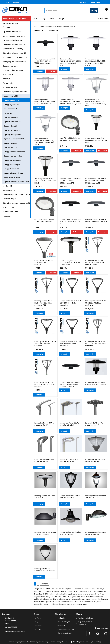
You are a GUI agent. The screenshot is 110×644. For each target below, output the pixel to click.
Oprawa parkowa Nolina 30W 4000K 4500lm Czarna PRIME (45, 181)
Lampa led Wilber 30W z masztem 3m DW (95, 424)
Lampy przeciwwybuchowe (15, 152)
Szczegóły (39, 71)
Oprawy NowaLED (11, 126)
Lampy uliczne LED (11, 96)
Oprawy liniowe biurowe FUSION (16, 182)
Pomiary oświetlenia (85, 618)
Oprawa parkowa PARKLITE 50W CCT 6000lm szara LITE (96, 221)
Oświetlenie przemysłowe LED (16, 92)
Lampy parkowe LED (12, 100)
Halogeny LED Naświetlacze (15, 62)
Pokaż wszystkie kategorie (15, 19)
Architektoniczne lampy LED (15, 57)
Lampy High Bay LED (12, 105)
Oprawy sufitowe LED (12, 32)
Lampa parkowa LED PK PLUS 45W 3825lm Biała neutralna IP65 (94, 262)
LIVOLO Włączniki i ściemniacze (16, 195)
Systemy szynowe (11, 66)
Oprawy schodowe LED (13, 40)
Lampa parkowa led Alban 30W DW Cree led (70, 497)
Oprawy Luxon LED (11, 147)
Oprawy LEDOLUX (11, 143)
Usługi (61, 19)
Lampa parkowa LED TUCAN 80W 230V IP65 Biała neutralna (71, 344)
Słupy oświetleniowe (12, 177)
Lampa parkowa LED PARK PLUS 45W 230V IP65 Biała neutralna (95, 344)
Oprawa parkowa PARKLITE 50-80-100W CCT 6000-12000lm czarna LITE (45, 61)
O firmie (38, 618)
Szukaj (94, 11)
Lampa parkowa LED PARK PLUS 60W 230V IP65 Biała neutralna (45, 384)
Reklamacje (61, 626)
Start (36, 19)
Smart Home (8, 207)
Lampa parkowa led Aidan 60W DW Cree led (45, 497)
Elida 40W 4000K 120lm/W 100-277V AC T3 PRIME (45, 221)
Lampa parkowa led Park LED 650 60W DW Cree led (95, 383)
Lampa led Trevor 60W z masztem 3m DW (69, 424)
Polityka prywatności (64, 633)
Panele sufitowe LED (11, 87)
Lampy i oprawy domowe (14, 36)
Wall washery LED (11, 109)
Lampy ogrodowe (11, 23)
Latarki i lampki (9, 199)
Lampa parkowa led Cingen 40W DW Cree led (45, 533)
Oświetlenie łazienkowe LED (15, 53)
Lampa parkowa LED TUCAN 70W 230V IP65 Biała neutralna (45, 344)
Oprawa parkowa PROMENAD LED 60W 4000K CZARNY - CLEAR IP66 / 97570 (96, 62)
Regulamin (61, 618)
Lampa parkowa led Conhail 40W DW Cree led (45, 570)
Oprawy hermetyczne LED (14, 139)
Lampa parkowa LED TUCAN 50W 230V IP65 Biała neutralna (71, 303)
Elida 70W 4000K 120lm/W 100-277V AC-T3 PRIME (70, 139)
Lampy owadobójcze (12, 165)
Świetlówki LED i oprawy (13, 49)
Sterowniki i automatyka (14, 70)
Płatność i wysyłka (63, 622)
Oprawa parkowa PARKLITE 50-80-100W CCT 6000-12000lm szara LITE (70, 181)
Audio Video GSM (10, 212)
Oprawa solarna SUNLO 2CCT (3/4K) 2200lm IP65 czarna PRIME (70, 262)
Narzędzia (7, 216)
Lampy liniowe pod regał (14, 173)
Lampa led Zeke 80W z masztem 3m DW (69, 460)
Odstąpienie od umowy (65, 629)
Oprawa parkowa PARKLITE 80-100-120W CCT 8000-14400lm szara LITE (96, 181)
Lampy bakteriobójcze (13, 160)
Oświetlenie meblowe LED (14, 45)
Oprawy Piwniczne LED (12, 122)
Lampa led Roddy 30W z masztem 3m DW (44, 424)
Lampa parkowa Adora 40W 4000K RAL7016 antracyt (44, 262)
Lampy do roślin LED (12, 169)
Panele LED (8, 113)
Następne (45, 584)
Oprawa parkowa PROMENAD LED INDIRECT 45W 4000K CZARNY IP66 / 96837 (96, 103)
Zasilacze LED (9, 75)
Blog (43, 19)
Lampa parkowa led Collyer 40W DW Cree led (71, 533)
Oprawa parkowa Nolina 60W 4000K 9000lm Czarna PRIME (96, 140)
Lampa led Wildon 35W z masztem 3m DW (44, 460)
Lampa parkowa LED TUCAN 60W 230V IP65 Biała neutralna (96, 303)
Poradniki (39, 626)
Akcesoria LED (9, 190)
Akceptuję (97, 642)
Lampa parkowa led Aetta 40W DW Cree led (96, 460)
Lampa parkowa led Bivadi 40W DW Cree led (96, 497)
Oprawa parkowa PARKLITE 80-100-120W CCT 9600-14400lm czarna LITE (70, 384)
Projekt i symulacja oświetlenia (85, 623)
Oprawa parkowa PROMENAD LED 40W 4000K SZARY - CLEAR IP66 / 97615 (45, 102)
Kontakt (52, 19)
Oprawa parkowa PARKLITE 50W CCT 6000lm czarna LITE (70, 222)
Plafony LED (8, 83)
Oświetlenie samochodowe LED (16, 203)
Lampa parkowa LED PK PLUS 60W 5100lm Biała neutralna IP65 (44, 303)
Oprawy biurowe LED (12, 130)
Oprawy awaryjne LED (12, 135)
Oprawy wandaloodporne (14, 156)
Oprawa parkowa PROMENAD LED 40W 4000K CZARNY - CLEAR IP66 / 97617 (70, 62)
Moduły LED (8, 186)
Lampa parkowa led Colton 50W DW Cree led (96, 533)
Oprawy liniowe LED (11, 117)
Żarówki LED (8, 27)
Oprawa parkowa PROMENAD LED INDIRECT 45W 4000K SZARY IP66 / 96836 (44, 141)
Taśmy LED (7, 79)
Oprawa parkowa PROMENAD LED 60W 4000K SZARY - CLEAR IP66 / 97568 (71, 102)
